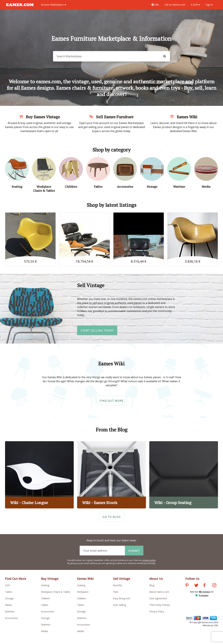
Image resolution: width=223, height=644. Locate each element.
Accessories (12, 618)
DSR (7, 585)
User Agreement (158, 598)
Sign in (209, 5)
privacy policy (149, 560)
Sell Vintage (122, 579)
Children (45, 598)
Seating (45, 585)
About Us (156, 579)
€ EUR (196, 5)
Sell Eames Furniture (111, 117)
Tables (9, 592)
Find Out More (111, 401)
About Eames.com (159, 592)
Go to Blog (112, 517)
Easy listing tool (122, 598)
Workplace (83, 592)
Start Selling (119, 605)
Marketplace (54, 5)
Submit (134, 551)
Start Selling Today (97, 330)
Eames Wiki (184, 117)
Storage (9, 598)
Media (8, 605)
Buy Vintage (50, 579)
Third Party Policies (160, 605)
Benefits (118, 585)
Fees (116, 592)
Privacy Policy (157, 611)
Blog (152, 585)
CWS (216, 625)
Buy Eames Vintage (39, 117)
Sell (175, 5)
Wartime (10, 611)
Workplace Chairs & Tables (56, 592)
